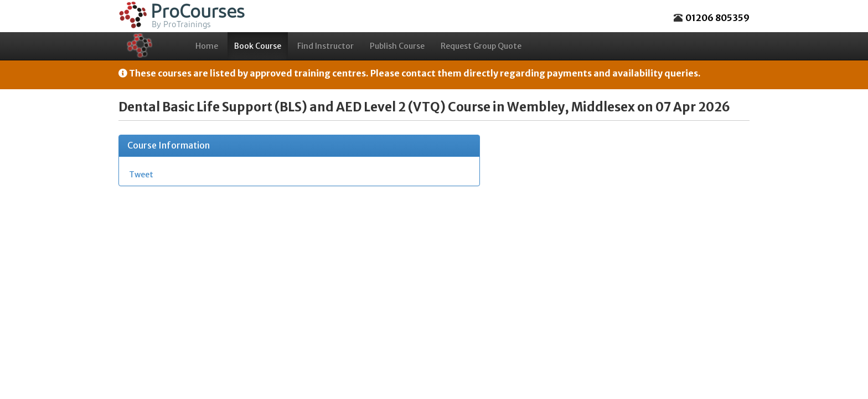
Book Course (258, 46)
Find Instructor (325, 46)
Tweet (141, 175)
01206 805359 (717, 18)
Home (207, 46)
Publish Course (397, 46)
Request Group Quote (481, 46)
